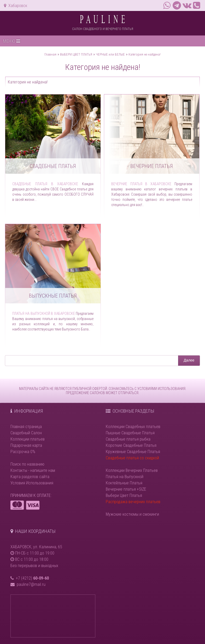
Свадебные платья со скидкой (132, 458)
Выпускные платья (53, 296)
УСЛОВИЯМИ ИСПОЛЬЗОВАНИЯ (161, 389)
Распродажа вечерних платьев (133, 502)
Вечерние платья (152, 166)
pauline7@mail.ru (31, 584)
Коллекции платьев (28, 439)
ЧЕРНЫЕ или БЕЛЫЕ (110, 54)
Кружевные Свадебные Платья (133, 452)
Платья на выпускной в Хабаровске (43, 314)
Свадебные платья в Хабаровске (45, 184)
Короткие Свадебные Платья (131, 445)
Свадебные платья (53, 166)
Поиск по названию (27, 464)
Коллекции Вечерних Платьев (132, 470)
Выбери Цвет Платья (124, 495)
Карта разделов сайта (30, 477)
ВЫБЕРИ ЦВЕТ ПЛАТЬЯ (76, 54)
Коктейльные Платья (124, 483)
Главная (50, 54)
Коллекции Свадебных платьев (133, 427)
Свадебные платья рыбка (128, 439)
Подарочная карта (26, 445)
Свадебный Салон (26, 433)
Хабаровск (16, 6)
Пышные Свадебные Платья (130, 433)
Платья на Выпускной (125, 477)
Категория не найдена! (145, 54)
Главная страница (26, 427)
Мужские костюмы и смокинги (132, 514)
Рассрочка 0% (23, 452)
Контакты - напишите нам (33, 470)
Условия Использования (32, 483)
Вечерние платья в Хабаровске (141, 184)
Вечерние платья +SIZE (126, 489)
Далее (189, 360)
